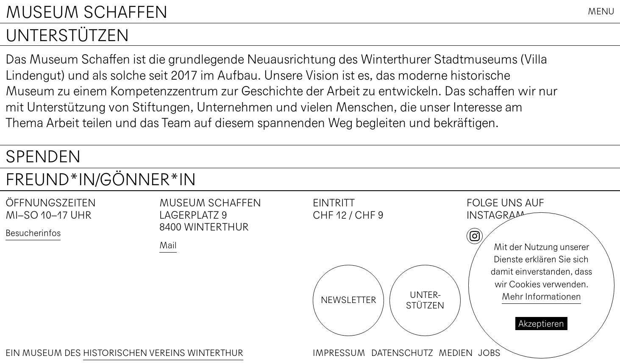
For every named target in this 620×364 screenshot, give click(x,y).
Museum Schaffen (86, 12)
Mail (168, 245)
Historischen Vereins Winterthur (163, 353)
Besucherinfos (33, 233)
